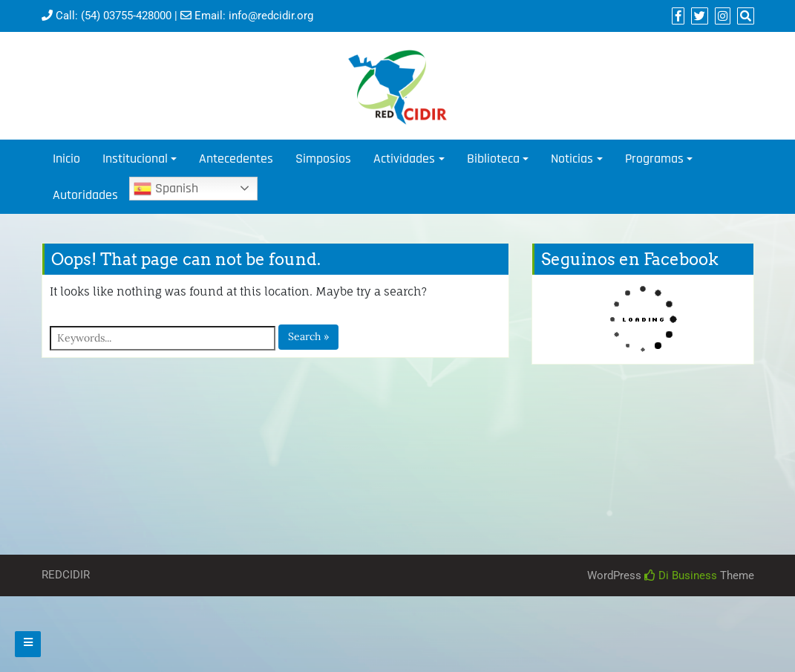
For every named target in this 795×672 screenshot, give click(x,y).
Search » (308, 336)
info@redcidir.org (271, 16)
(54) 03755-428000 (126, 16)
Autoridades (85, 195)
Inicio (66, 159)
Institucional (135, 159)
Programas (654, 159)
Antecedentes (236, 159)
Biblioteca (493, 159)
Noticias (572, 159)
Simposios (323, 159)
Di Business (681, 575)
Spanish (166, 189)
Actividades (404, 159)
